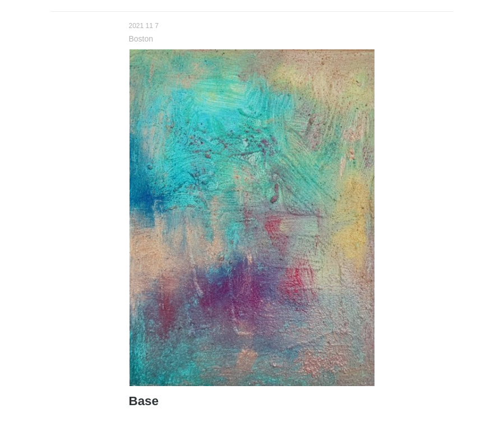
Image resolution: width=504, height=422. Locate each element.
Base (144, 401)
